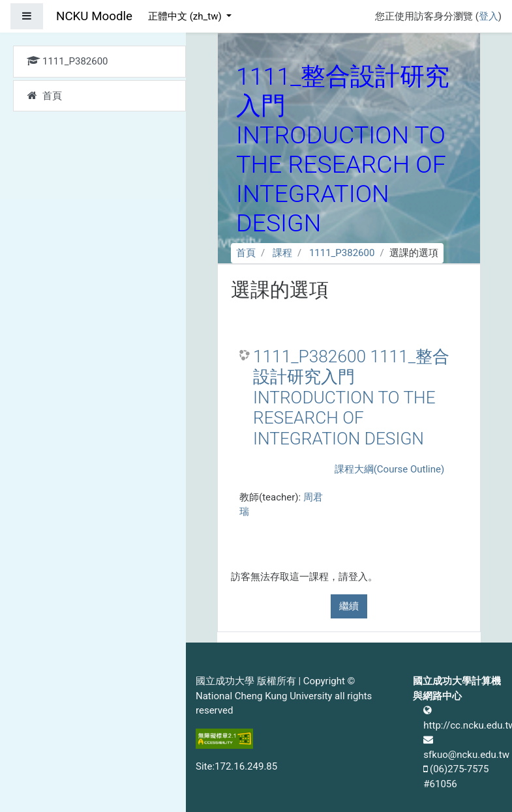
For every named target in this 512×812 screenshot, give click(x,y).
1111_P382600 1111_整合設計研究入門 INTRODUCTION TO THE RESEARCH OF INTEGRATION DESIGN (351, 398)
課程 (282, 253)
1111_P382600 (342, 253)
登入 (489, 16)
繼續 (349, 606)
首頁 (246, 253)
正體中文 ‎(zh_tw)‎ (186, 16)
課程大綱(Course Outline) (389, 469)
